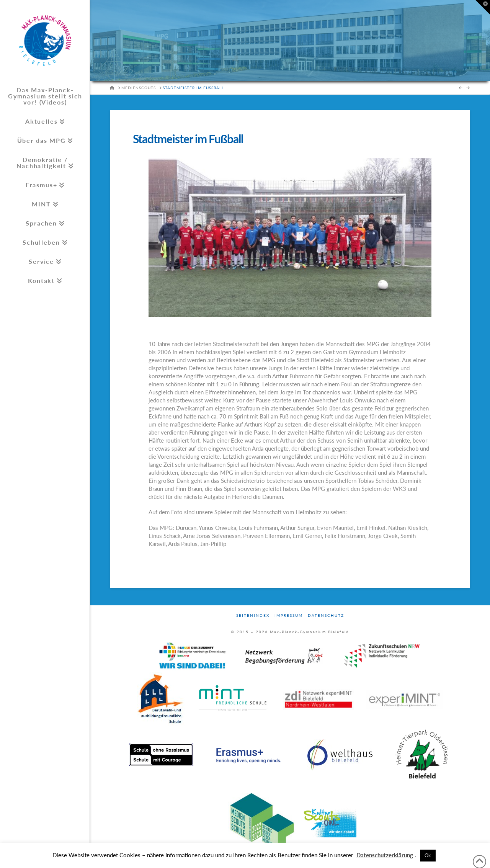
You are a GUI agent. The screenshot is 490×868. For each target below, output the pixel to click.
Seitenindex (253, 615)
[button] (483, 7)
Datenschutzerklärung (385, 855)
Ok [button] (428, 855)
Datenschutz (326, 615)
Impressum (289, 615)
